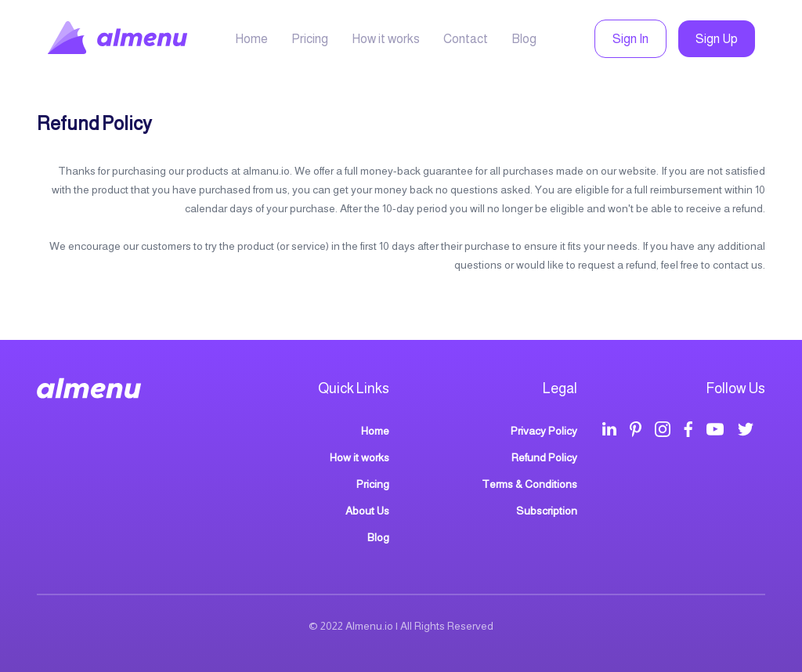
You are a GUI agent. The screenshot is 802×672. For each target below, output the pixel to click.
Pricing (310, 39)
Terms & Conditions (529, 484)
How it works (386, 39)
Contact (466, 39)
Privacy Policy (544, 431)
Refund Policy (544, 457)
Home (251, 39)
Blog (524, 39)
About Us (367, 511)
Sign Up (717, 39)
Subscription (547, 511)
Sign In (630, 39)
